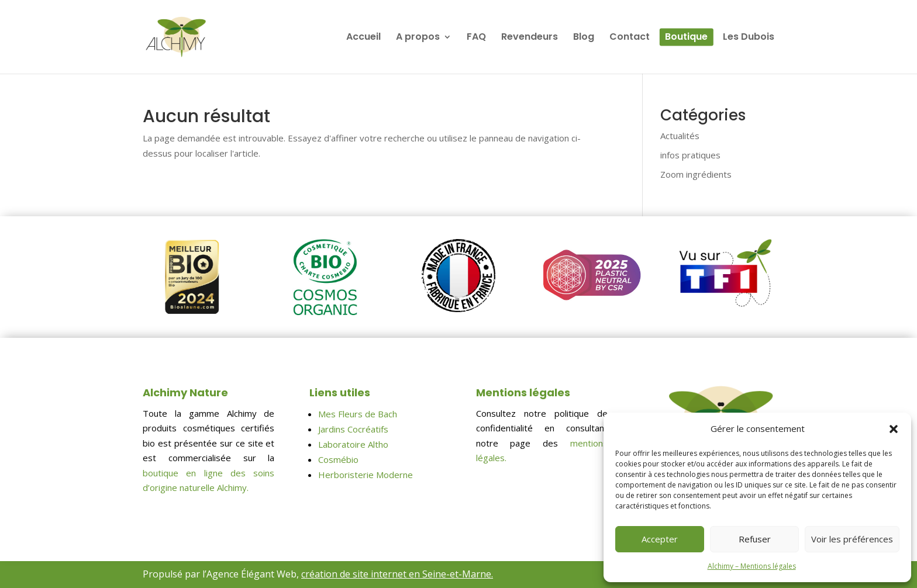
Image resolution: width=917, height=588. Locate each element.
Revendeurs (530, 38)
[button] (894, 429)
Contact (630, 38)
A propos (418, 38)
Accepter (660, 539)
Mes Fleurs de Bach (358, 414)
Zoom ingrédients (696, 174)
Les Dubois (749, 38)
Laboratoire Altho (353, 444)
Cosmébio (338, 459)
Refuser (755, 539)
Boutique (686, 38)
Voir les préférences (852, 539)
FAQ (476, 38)
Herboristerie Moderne (366, 475)
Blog (584, 38)
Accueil (363, 38)
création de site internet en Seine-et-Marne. (397, 574)
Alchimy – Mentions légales (752, 566)
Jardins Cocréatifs (353, 429)
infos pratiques (690, 155)
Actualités (680, 136)
